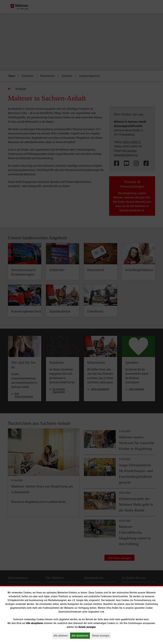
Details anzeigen (102, 636)
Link (102, 612)
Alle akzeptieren (81, 636)
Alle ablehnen (62, 636)
